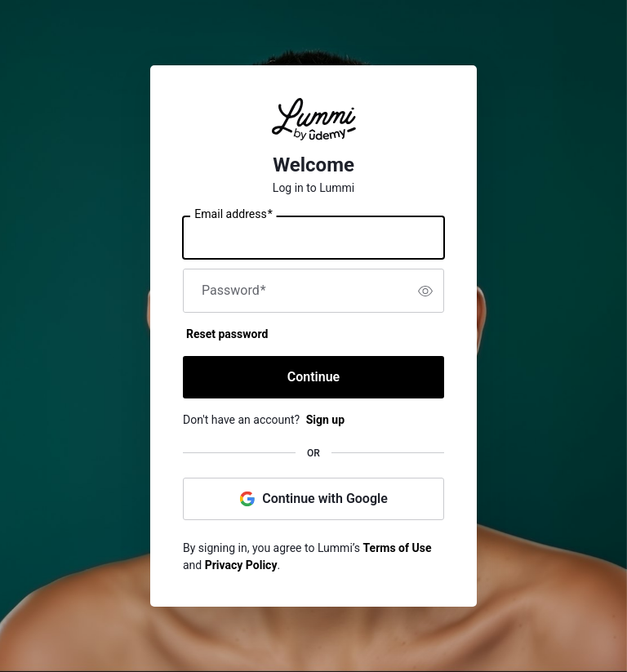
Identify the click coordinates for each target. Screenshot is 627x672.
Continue (313, 377)
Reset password (227, 334)
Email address (233, 215)
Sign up (325, 420)
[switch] (425, 291)
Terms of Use (398, 548)
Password (234, 291)
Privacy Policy (241, 565)
